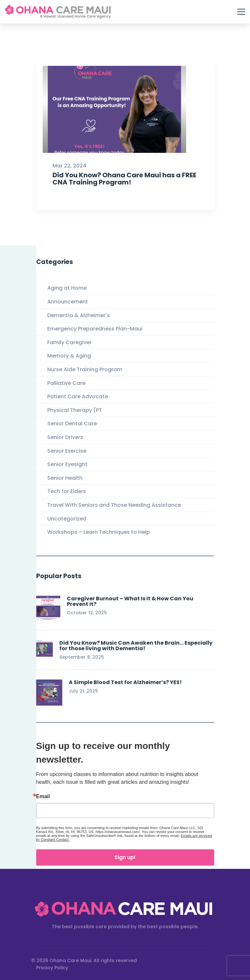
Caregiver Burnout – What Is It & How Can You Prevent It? (130, 601)
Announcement (68, 302)
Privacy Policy (52, 968)
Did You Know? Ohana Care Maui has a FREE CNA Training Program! (124, 187)
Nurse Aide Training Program (85, 369)
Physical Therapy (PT (75, 410)
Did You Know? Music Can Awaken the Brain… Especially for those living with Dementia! (136, 646)
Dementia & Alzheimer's (79, 315)
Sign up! (125, 857)
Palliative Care (66, 383)
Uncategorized (67, 519)
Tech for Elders (67, 491)
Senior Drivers (65, 437)
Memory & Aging (69, 356)
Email (43, 797)
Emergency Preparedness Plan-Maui (95, 329)
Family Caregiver (69, 342)
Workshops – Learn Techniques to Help (99, 532)
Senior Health (65, 478)
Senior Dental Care (72, 424)
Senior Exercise (67, 451)
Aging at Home (67, 288)
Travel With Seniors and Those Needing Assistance (114, 505)
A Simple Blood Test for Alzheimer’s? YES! (125, 682)
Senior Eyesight (67, 464)
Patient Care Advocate (78, 396)
